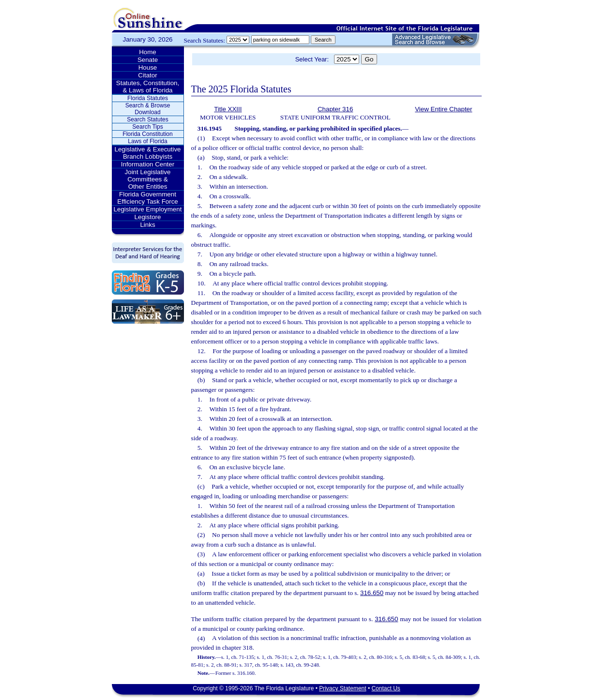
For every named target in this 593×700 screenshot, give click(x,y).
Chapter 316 (335, 109)
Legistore (148, 217)
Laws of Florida (147, 141)
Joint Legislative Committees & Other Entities (148, 179)
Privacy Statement (342, 688)
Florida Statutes (148, 98)
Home (148, 52)
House (148, 67)
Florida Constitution (147, 134)
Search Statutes (147, 119)
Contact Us (386, 688)
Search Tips (147, 127)
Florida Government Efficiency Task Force (147, 198)
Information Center (148, 164)
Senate (148, 60)
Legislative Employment (148, 209)
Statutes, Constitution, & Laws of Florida (148, 87)
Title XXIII (228, 109)
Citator (147, 75)
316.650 (372, 593)
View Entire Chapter (443, 109)
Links (147, 225)
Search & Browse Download (148, 109)
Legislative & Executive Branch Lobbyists (147, 153)
